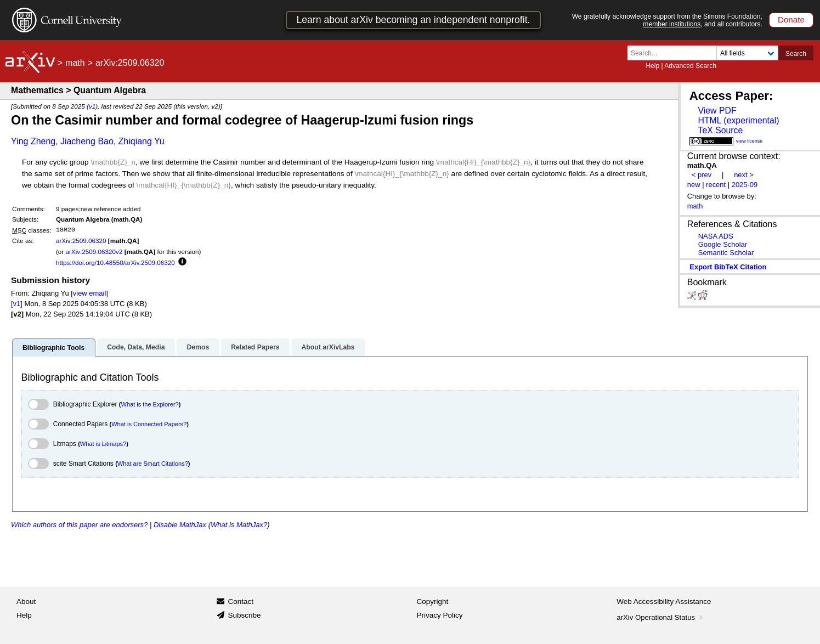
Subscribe (244, 615)
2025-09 (745, 185)
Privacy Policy (440, 615)
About (26, 601)
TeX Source (720, 130)
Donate (791, 19)
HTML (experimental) (738, 120)
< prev (702, 175)
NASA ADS (716, 236)
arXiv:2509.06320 (81, 241)
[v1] (17, 304)
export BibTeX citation (728, 267)
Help (652, 66)
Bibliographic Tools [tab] (53, 348)
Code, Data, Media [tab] (136, 347)
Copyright (433, 601)
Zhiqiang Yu (142, 141)
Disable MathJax (180, 525)
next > (744, 175)
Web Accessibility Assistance (664, 601)
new (694, 185)
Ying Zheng (33, 141)
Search (796, 54)
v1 (92, 106)
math (75, 63)
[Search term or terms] (675, 53)
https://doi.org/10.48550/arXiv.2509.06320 (115, 262)
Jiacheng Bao (87, 141)
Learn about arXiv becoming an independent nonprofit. (413, 20)
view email (89, 293)
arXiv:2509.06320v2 (94, 252)
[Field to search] (747, 53)
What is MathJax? (239, 525)
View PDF (717, 111)
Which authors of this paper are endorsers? (79, 525)
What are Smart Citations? (153, 464)
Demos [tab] (198, 347)
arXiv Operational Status (661, 617)
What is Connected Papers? (149, 424)
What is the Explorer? (150, 404)
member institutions (672, 24)
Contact (241, 601)
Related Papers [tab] (255, 347)
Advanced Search (690, 66)
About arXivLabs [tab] (328, 347)
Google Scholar (723, 244)
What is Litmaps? (103, 444)
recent (716, 185)
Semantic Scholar (726, 253)
